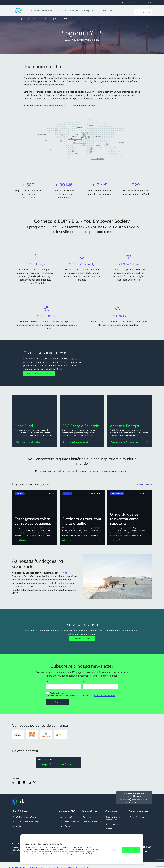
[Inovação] (102, 11)
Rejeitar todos (111, 850)
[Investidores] (63, 11)
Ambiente (87, 817)
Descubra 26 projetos (129, 280)
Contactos (16, 854)
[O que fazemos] (49, 11)
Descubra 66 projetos (35, 283)
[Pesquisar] (149, 11)
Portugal (63, 573)
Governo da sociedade (69, 822)
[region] (82, 849)
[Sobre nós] (36, 11)
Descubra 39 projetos (126, 325)
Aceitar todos (131, 850)
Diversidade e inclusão (93, 822)
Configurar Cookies (50, 854)
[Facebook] (19, 783)
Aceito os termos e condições (62, 693)
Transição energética (139, 817)
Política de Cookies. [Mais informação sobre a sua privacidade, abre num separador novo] (90, 854)
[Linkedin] (24, 783)
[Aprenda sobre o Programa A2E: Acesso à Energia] (130, 442)
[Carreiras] (74, 11)
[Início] (17, 19)
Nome (49, 681)
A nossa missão (66, 817)
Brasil (27, 576)
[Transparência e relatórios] (58, 763)
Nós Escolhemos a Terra (26, 817)
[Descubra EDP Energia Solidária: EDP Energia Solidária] (82, 442)
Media (18, 826)
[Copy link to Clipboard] (14, 783)
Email (86, 681)
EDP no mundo (130, 3)
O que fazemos (66, 826)
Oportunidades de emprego (27, 822)
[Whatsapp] (29, 783)
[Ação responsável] (88, 11)
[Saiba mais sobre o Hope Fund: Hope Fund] (34, 442)
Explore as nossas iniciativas (39, 373)
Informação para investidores (113, 819)
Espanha (17, 576)
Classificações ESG (114, 829)
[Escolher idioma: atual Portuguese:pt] (147, 3)
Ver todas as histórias (143, 484)
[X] (35, 783)
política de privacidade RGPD (105, 695)
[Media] (111, 11)
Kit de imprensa (113, 824)
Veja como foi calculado (134, 802)
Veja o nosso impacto (82, 638)
